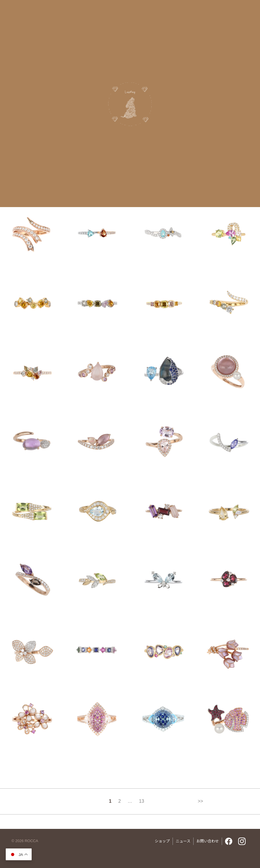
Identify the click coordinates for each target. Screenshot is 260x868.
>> (200, 801)
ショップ (162, 841)
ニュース (183, 841)
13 (142, 801)
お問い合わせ (208, 841)
